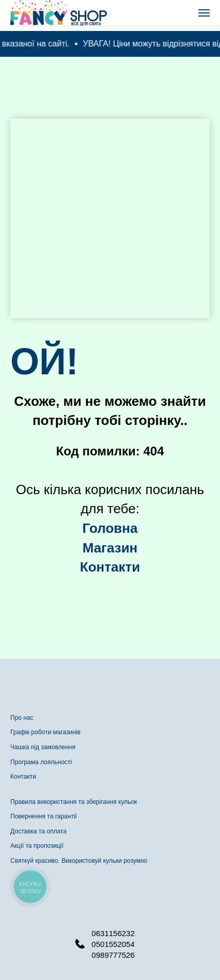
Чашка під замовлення (43, 747)
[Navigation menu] (204, 13)
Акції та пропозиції (37, 846)
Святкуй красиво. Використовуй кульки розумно (79, 861)
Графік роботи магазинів (45, 732)
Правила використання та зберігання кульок (74, 802)
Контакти (23, 777)
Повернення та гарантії (44, 816)
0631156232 (113, 933)
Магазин (110, 548)
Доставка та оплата (38, 831)
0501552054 (113, 944)
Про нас (22, 718)
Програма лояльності (41, 762)
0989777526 (113, 955)
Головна (110, 528)
